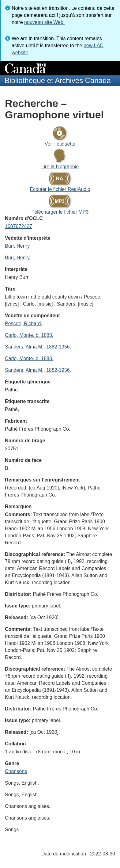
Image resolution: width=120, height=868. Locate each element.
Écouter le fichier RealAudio (60, 189)
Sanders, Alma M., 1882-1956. (38, 347)
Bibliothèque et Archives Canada (58, 80)
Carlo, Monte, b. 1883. (29, 335)
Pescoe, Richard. (24, 324)
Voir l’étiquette (60, 144)
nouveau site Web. (44, 22)
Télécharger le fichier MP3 (60, 212)
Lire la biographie (60, 167)
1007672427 (19, 226)
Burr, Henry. (18, 246)
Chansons (16, 771)
